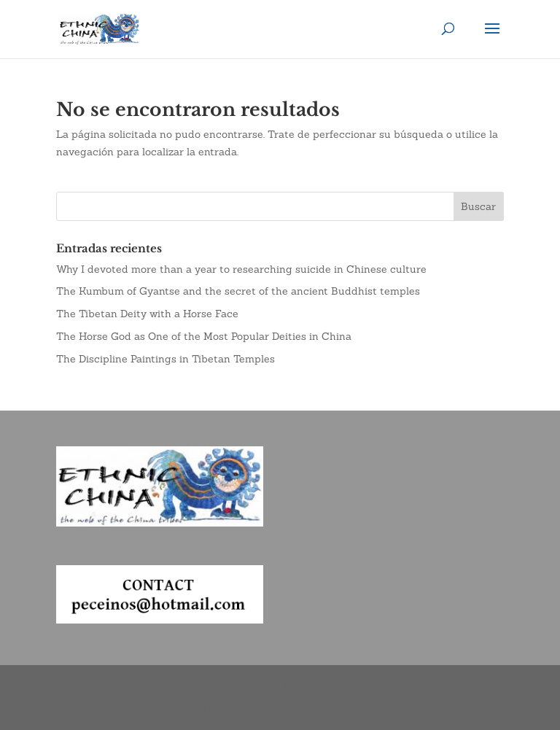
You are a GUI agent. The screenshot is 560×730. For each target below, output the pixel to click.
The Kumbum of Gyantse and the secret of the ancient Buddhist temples (238, 291)
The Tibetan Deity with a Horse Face (147, 314)
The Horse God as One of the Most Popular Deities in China (204, 336)
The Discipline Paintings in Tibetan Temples (166, 359)
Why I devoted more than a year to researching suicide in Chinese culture (241, 269)
